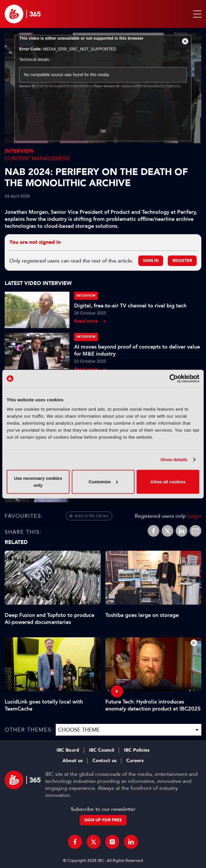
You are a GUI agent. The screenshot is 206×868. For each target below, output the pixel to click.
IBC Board (68, 750)
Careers (135, 761)
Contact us (104, 761)
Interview (19, 151)
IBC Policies (137, 750)
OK (103, 131)
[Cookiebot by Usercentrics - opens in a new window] (174, 379)
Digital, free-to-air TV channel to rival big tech (130, 306)
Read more (86, 321)
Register (182, 261)
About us (73, 761)
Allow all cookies (168, 481)
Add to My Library (92, 516)
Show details (174, 460)
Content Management (37, 158)
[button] (196, 14)
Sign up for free (103, 820)
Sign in (151, 261)
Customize (103, 481)
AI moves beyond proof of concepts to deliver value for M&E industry (137, 350)
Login (195, 516)
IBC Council (102, 750)
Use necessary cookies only (38, 481)
